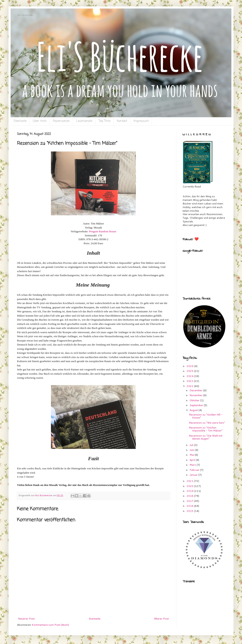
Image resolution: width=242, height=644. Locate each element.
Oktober (195, 400)
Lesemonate (84, 121)
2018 (190, 496)
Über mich (40, 121)
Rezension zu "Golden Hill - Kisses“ (206, 416)
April (193, 460)
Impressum (141, 121)
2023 (190, 381)
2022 (190, 386)
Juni (192, 450)
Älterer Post (161, 619)
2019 (190, 491)
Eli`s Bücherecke (25, 15)
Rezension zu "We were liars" (207, 423)
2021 (190, 481)
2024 (190, 376)
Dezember (196, 390)
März (193, 465)
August (194, 410)
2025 (190, 371)
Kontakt (122, 121)
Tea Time (105, 121)
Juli (192, 445)
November (196, 395)
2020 (190, 486)
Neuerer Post (26, 619)
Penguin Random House (103, 231)
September (197, 405)
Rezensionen (61, 121)
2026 (190, 366)
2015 (190, 511)
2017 (190, 501)
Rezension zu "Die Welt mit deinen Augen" (206, 437)
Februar (195, 470)
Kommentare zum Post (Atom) (50, 625)
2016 (190, 506)
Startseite (20, 121)
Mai (192, 455)
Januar (194, 475)
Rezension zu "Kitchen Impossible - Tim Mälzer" (206, 429)
